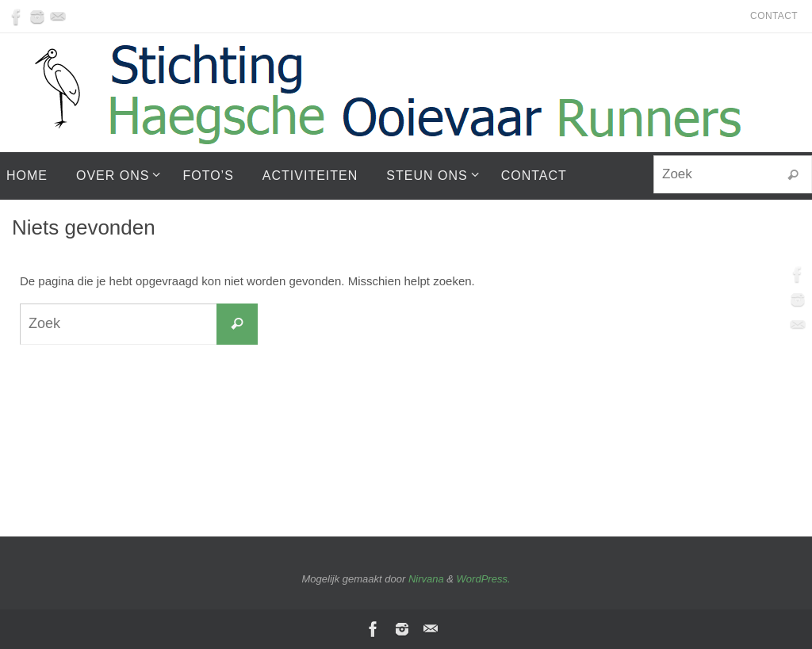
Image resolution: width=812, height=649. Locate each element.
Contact (774, 16)
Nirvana (426, 579)
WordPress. (484, 579)
